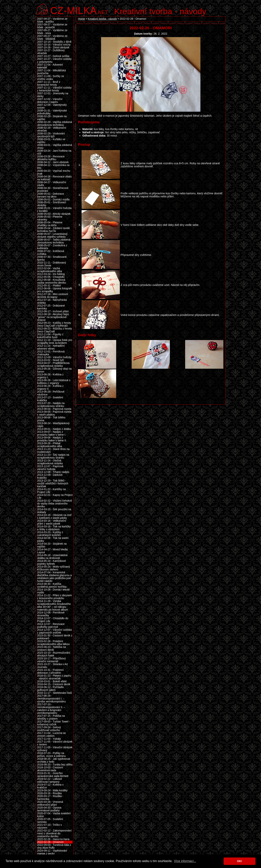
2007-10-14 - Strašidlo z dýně (54, 42)
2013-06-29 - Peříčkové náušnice (51, 393)
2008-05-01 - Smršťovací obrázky (52, 204)
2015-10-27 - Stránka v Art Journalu (52, 666)
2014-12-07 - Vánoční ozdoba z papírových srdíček (54, 631)
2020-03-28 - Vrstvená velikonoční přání (50, 803)
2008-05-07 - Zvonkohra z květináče (52, 247)
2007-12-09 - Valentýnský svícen (52, 106)
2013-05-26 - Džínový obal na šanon (54, 370)
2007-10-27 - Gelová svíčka (53, 56)
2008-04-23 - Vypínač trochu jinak (54, 172)
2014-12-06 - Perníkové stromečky (51, 614)
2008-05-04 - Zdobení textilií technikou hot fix (53, 230)
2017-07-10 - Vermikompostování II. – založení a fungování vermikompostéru (51, 709)
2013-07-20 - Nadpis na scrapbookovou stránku (51, 405)
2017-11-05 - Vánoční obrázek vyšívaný (55, 749)
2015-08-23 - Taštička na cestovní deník (51, 648)
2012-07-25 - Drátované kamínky (51, 307)
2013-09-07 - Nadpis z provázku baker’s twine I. (51, 433)
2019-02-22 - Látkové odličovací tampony (49, 780)
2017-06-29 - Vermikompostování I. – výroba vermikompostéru (51, 699)
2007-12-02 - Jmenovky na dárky (53, 95)
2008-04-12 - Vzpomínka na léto (53, 167)
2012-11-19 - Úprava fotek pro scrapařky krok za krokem (55, 342)
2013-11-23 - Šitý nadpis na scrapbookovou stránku (53, 456)
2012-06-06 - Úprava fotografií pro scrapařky (55, 290)
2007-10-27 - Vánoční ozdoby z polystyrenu (54, 60)
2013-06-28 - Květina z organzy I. (50, 376)
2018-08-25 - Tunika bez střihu (55, 765)
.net (79, 10)
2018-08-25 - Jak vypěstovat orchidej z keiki (54, 760)
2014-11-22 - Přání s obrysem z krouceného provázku (54, 597)
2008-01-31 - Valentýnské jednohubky (52, 112)
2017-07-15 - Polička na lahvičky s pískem (51, 717)
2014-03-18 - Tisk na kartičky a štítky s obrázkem (54, 528)
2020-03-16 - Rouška (49, 793)
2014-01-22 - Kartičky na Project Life (51, 491)
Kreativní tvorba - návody (160, 11)
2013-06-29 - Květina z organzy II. (50, 387)
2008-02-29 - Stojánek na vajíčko (52, 118)
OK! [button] (239, 861)
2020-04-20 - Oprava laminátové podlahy (49, 809)
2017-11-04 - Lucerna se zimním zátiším (51, 735)
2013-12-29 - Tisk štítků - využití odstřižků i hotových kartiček (53, 484)
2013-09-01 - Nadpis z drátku (54, 429)
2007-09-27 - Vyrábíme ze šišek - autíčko (52, 20)
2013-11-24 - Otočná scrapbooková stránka (50, 462)
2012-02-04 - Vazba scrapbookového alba (49, 270)
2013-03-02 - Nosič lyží (51, 360)
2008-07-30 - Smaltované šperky (52, 258)
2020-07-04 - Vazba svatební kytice (54, 815)
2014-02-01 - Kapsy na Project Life (55, 496)
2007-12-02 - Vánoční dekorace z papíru (50, 101)
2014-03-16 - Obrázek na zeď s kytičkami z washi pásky (54, 517)
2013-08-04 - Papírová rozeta (54, 409)
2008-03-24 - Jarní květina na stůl (54, 152)
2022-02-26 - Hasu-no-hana (53, 839)
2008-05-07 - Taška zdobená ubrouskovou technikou (54, 241)
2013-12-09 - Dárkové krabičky (50, 476)
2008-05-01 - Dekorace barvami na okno (51, 195)
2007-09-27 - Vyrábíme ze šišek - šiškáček (52, 37)
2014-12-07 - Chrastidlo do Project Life (53, 620)
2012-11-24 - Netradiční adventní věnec (51, 347)
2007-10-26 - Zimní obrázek (53, 48)
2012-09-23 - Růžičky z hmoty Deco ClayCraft (54, 330)
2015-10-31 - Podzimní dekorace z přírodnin (50, 671)
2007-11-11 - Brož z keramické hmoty (49, 83)
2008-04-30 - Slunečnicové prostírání (53, 190)
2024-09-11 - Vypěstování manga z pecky (52, 852)
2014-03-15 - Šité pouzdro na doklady (54, 511)
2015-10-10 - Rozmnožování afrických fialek (54, 654)
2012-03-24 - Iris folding (51, 274)
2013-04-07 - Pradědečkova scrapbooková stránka (53, 364)
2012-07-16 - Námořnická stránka (52, 301)
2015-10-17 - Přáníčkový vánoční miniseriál (51, 660)
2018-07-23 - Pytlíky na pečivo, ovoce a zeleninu (51, 755)
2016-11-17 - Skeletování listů (54, 693)
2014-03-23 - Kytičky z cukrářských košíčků (50, 534)
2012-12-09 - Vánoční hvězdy (54, 357)
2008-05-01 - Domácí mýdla (53, 200)
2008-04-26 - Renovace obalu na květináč (54, 178)
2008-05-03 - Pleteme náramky (50, 218)
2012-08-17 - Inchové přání (53, 311)
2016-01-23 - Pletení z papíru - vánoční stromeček (54, 677)
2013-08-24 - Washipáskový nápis (53, 425)
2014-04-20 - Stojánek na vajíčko (52, 545)
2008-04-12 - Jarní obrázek (53, 162)
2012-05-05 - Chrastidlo (51, 277)
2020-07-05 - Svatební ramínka (50, 821)
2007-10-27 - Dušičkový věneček (51, 52)
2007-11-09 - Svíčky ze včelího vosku (51, 78)
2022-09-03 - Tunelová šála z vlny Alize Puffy (54, 846)
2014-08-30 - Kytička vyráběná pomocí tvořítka (52, 585)
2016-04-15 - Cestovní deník (54, 684)
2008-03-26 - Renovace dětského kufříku (51, 158)
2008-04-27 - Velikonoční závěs (52, 184)
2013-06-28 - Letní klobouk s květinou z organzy (54, 382)
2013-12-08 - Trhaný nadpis (53, 472)
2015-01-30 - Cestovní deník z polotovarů (55, 637)
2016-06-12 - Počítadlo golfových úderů (50, 689)
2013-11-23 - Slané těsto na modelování (53, 451)
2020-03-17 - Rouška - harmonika (50, 798)
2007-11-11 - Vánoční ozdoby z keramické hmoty (54, 89)
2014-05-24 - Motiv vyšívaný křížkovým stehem (53, 568)
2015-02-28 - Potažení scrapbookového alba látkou (53, 643)
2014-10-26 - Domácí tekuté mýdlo (53, 591)
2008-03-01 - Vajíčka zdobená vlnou (55, 146)
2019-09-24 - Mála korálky (52, 790)
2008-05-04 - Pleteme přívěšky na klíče (50, 224)
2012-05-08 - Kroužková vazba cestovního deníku (52, 281)
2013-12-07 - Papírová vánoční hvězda (50, 468)
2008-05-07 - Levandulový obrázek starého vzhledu (52, 235)
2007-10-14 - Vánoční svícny (54, 45)
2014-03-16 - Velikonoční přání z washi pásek (52, 522)
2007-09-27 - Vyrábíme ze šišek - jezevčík (52, 26)
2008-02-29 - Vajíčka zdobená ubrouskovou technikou (55, 124)
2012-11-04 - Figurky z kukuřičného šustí (50, 336)
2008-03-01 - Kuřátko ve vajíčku (51, 141)
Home (81, 19)
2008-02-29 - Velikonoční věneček (52, 129)
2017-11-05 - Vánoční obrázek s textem (55, 743)
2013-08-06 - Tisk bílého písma (51, 419)
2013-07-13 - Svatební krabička (50, 399)
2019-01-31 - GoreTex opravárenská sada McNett (53, 775)
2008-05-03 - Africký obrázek (54, 214)
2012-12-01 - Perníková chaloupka (51, 353)
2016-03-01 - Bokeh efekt (52, 681)
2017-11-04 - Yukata (49, 739)
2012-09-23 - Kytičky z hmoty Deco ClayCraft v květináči (54, 324)
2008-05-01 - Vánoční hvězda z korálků (54, 210)
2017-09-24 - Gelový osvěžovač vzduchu (49, 729)
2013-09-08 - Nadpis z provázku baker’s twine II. (52, 439)
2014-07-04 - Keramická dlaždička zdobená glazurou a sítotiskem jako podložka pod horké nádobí (54, 577)
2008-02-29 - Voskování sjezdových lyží (51, 135)
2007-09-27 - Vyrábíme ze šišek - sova (52, 32)
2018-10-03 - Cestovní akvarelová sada (50, 769)
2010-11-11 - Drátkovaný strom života (52, 264)
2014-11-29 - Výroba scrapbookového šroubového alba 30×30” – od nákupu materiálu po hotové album (54, 605)
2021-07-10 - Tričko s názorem (49, 826)
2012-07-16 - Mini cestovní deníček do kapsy (53, 296)
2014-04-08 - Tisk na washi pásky (53, 539)
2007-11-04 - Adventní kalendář (50, 66)
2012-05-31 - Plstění (49, 286)
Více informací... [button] (185, 861)
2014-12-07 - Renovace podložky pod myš (51, 626)
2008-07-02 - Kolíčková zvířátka (51, 253)
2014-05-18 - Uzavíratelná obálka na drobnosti (52, 557)
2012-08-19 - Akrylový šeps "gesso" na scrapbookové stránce (53, 317)
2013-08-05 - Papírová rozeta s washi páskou (54, 413)
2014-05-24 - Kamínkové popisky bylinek (51, 562)
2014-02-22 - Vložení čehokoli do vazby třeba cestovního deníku (54, 504)
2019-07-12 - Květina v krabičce (50, 786)
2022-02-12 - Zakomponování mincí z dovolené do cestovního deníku (54, 833)
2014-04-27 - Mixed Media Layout (52, 551)
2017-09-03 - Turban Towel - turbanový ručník (53, 723)
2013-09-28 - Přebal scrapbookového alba (49, 445)
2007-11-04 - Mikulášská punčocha (51, 72)
